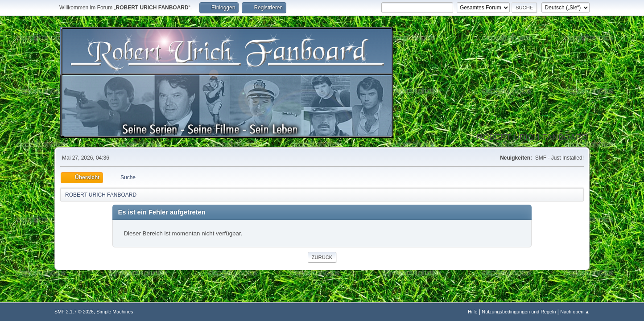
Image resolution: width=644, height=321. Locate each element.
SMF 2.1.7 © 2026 (74, 312)
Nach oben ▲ (575, 312)
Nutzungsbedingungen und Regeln (519, 312)
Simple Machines (115, 312)
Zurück (322, 257)
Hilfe (473, 312)
